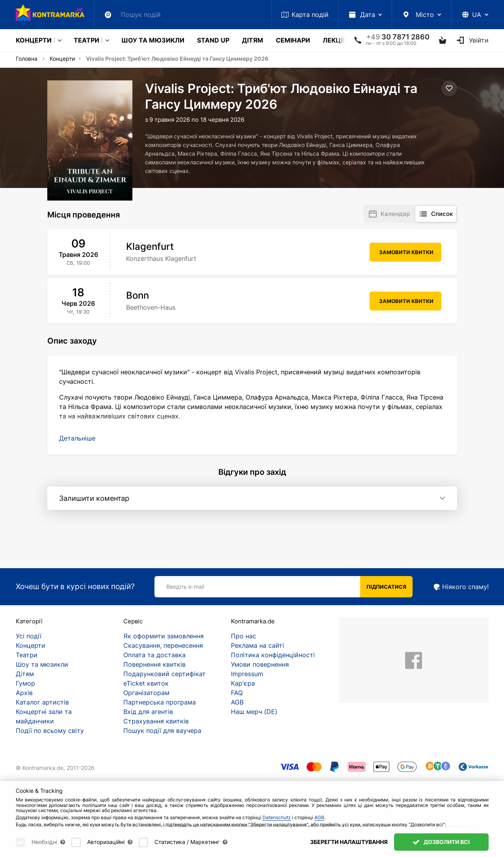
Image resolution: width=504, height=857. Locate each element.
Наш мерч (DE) (254, 712)
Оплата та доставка (154, 655)
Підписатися (386, 587)
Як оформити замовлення (164, 636)
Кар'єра (243, 683)
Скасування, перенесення (163, 645)
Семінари (293, 40)
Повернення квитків (154, 664)
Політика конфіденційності (273, 655)
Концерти (34, 40)
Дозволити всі (441, 842)
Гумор (25, 683)
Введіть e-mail (185, 587)
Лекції (334, 40)
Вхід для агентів (148, 712)
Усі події (29, 636)
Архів (24, 693)
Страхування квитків (156, 721)
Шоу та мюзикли (153, 40)
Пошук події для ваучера (162, 731)
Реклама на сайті (258, 645)
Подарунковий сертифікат (165, 674)
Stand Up (213, 40)
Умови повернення (260, 664)
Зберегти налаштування (349, 842)
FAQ (237, 693)
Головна (27, 59)
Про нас (244, 636)
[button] (77, 438)
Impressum (247, 674)
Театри (86, 40)
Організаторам (146, 693)
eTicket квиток (146, 683)
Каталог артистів (42, 702)
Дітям (253, 40)
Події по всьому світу (50, 731)
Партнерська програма (160, 702)
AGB (237, 702)
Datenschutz (277, 817)
